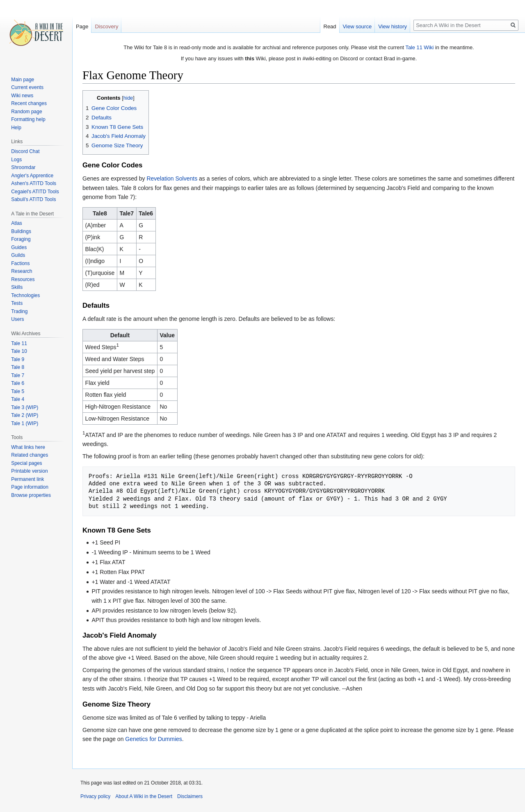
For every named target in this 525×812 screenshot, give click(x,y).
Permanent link (27, 479)
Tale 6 (18, 383)
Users (17, 319)
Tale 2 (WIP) (25, 415)
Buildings (21, 231)
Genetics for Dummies (153, 739)
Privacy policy (95, 796)
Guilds (18, 255)
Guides (19, 247)
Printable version (29, 471)
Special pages (26, 463)
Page (82, 26)
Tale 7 (18, 375)
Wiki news (22, 96)
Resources (23, 279)
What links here (28, 447)
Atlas (17, 223)
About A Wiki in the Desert (144, 796)
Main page (23, 80)
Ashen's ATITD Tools (34, 183)
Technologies (25, 295)
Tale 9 (18, 359)
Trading (19, 311)
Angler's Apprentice (32, 176)
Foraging (21, 239)
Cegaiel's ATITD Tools (35, 192)
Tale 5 (18, 391)
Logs (16, 160)
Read (330, 26)
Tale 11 (19, 343)
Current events (27, 87)
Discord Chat (25, 151)
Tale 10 (19, 351)
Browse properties (31, 495)
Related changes (30, 455)
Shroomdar (23, 167)
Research (22, 271)
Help (16, 128)
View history (393, 26)
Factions (20, 263)
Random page (26, 112)
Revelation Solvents (172, 178)
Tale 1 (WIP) (25, 423)
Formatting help (28, 119)
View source (357, 26)
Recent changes (29, 103)
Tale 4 (18, 399)
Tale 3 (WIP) (25, 407)
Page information (30, 487)
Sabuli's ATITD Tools (33, 199)
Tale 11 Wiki (419, 47)
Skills (17, 287)
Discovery (106, 26)
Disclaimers (190, 796)
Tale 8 (18, 367)
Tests (17, 303)
